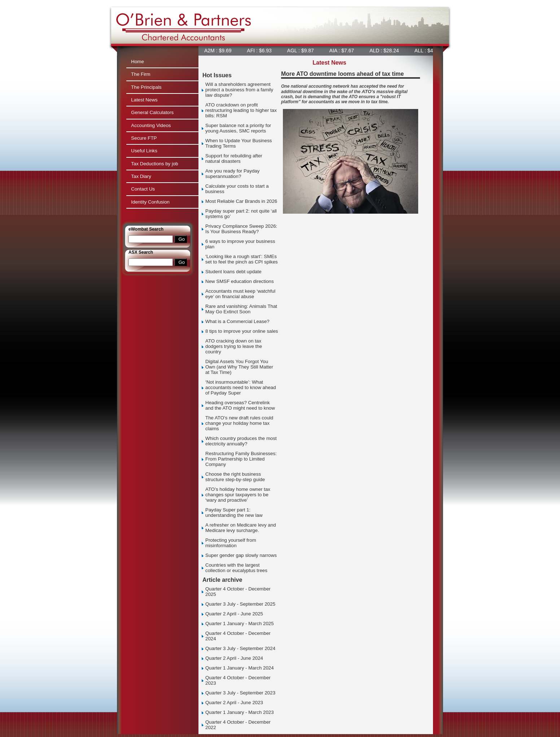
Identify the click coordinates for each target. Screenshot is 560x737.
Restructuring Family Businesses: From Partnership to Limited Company (241, 459)
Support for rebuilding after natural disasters (234, 158)
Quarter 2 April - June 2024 (234, 658)
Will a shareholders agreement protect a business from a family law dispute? (239, 90)
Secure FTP (144, 138)
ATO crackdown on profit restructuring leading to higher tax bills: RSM (241, 110)
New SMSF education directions (240, 281)
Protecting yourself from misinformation (231, 543)
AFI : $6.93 (261, 51)
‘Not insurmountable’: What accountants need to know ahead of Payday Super (241, 387)
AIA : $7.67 (343, 51)
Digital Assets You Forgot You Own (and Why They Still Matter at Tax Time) (239, 367)
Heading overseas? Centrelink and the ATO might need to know (240, 405)
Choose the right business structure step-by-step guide (235, 477)
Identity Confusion (150, 202)
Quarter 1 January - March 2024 (240, 668)
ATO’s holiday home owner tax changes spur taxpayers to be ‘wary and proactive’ (238, 495)
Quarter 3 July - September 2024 (240, 648)
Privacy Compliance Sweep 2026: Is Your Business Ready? (241, 229)
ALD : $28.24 (386, 51)
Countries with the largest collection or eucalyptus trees (236, 568)
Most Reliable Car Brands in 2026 (241, 201)
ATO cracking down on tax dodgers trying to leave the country (234, 346)
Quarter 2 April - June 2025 (234, 614)
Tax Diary (141, 176)
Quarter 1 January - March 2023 (240, 712)
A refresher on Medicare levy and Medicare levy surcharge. (241, 528)
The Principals (146, 87)
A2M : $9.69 (219, 51)
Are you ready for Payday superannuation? (232, 174)
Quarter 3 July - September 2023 (240, 693)
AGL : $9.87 (302, 51)
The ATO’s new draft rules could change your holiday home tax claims (239, 423)
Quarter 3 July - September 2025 (240, 604)
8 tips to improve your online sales (242, 331)
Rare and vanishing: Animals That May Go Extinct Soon (241, 309)
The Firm (141, 74)
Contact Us (143, 189)
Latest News (144, 100)
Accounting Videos (151, 125)
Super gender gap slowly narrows (241, 555)
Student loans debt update (233, 272)
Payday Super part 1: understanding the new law (234, 513)
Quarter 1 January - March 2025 (240, 623)
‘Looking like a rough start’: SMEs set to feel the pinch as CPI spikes (242, 259)
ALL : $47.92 (430, 51)
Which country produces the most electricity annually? (241, 441)
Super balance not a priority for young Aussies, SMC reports (238, 128)
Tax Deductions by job (154, 164)
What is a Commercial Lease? (237, 321)
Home (137, 62)
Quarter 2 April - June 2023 (234, 703)
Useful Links (144, 151)
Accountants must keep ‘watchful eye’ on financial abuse (240, 294)
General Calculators (152, 112)
